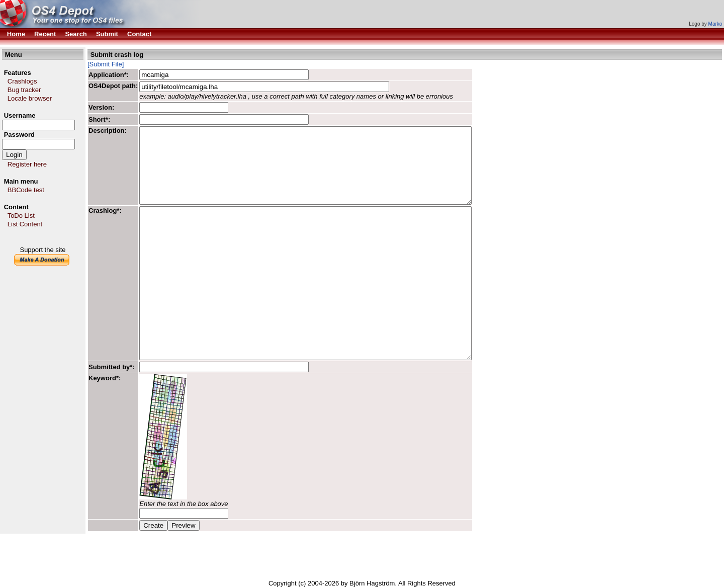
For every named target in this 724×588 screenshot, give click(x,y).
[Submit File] (106, 64)
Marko (715, 24)
